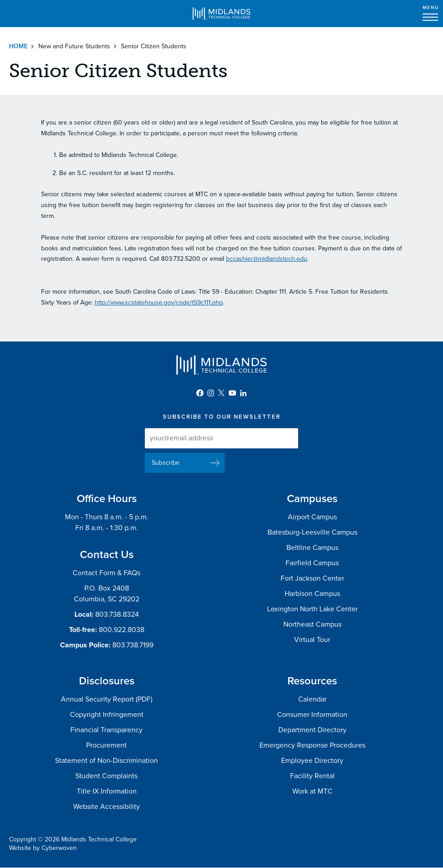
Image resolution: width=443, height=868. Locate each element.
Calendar (312, 699)
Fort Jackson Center (312, 578)
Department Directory (312, 730)
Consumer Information (312, 715)
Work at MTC (312, 791)
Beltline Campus (312, 548)
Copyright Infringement (107, 715)
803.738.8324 (117, 614)
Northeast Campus (312, 624)
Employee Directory (312, 761)
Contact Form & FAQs (106, 573)
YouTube (232, 393)
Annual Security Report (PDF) (107, 699)
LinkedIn (243, 393)
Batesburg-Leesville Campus (312, 532)
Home (18, 46)
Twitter (221, 393)
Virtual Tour (312, 640)
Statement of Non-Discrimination (106, 761)
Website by (43, 848)
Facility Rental (312, 776)
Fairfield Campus (312, 563)
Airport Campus (312, 517)
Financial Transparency (106, 730)
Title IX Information (107, 791)
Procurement (106, 745)
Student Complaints (106, 776)
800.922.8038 (122, 630)
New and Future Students (74, 46)
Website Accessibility (106, 807)
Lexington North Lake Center (312, 609)
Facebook (200, 393)
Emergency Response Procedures (312, 745)
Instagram (211, 393)
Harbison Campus (312, 594)
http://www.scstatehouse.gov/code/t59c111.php (159, 302)
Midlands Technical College (221, 14)
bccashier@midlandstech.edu (267, 259)
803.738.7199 (133, 645)
